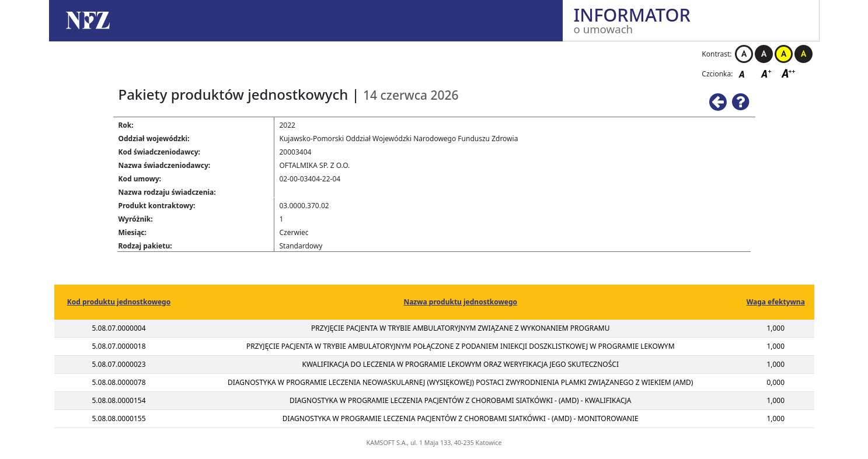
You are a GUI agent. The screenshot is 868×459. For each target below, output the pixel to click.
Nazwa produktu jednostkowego (460, 302)
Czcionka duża (789, 73)
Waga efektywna (776, 302)
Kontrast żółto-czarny (784, 54)
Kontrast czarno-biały (764, 54)
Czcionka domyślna (745, 73)
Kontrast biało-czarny (744, 54)
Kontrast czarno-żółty (803, 54)
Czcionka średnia (767, 73)
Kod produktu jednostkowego (119, 302)
